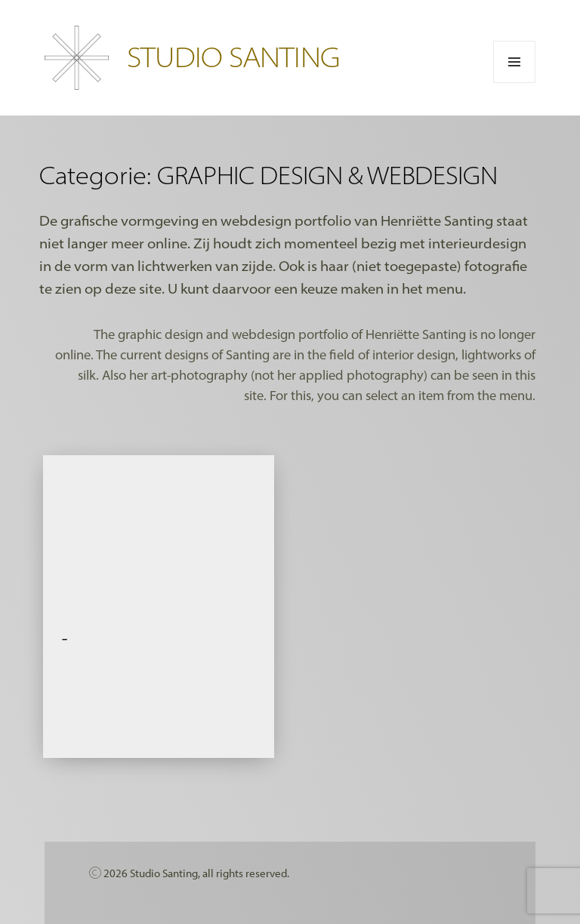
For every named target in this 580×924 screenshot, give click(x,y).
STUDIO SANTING (233, 56)
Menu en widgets (515, 83)
